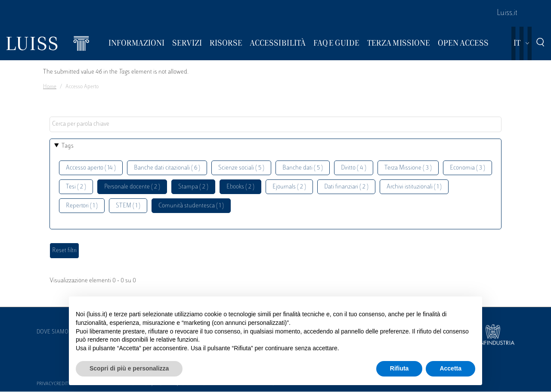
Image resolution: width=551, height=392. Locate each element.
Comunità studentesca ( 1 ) (191, 206)
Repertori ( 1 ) (82, 206)
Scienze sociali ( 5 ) (241, 168)
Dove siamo (53, 332)
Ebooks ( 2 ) (240, 187)
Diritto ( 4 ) (354, 168)
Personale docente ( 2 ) (132, 187)
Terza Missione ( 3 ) (408, 168)
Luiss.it (507, 13)
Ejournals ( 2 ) (289, 187)
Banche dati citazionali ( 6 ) (167, 168)
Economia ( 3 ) (467, 168)
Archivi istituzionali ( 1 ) (414, 187)
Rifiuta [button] (399, 368)
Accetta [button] (450, 368)
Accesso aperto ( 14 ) (91, 168)
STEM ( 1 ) (128, 206)
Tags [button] (68, 146)
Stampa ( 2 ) (193, 187)
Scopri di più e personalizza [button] (129, 368)
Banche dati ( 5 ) (303, 168)
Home (50, 87)
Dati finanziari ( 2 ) (346, 187)
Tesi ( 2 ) (76, 187)
